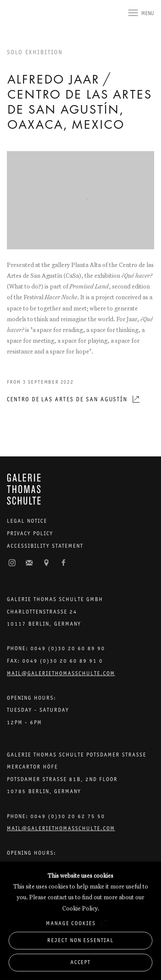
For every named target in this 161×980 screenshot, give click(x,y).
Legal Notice (27, 521)
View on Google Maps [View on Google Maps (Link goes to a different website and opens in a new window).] (46, 563)
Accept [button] (81, 962)
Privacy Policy (30, 533)
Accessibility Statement (45, 546)
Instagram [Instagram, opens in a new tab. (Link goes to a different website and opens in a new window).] (12, 563)
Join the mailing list (29, 563)
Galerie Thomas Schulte (24, 22)
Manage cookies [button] (71, 923)
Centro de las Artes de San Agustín (67, 399)
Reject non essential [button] (80, 940)
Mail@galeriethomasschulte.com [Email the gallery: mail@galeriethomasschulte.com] (61, 673)
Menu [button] (148, 13)
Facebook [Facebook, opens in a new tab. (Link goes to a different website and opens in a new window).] (64, 563)
